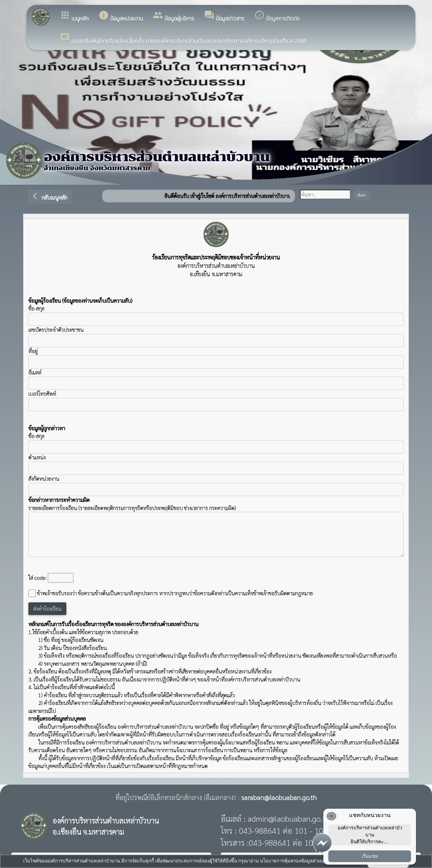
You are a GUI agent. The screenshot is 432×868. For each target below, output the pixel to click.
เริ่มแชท (370, 856)
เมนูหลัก (74, 16)
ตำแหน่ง (37, 457)
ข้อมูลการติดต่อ (277, 16)
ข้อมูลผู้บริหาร (173, 16)
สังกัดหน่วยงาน (44, 478)
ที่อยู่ (33, 351)
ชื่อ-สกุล (216, 315)
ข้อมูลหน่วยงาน (121, 16)
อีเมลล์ (35, 372)
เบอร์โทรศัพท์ (42, 394)
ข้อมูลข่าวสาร (224, 16)
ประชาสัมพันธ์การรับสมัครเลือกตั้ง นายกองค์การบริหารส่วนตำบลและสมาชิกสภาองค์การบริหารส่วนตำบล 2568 (183, 39)
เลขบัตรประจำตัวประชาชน (216, 337)
